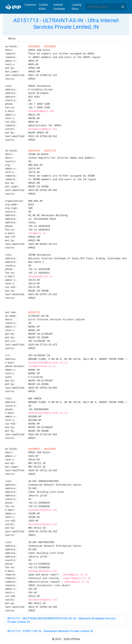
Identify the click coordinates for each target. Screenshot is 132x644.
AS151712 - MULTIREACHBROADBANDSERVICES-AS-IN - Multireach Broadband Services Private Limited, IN (62, 620)
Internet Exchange (59, 7)
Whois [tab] (12, 39)
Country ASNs (43, 7)
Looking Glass (76, 7)
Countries (30, 5)
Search (123, 7)
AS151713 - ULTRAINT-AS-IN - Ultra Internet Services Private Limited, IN (66, 24)
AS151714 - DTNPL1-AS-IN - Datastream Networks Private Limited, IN (50, 631)
